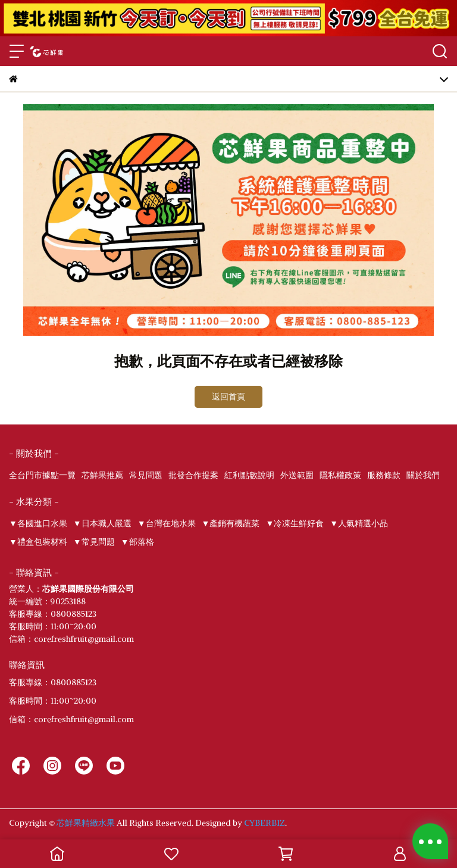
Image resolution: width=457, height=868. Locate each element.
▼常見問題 (94, 542)
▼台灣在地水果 (167, 523)
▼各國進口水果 (38, 523)
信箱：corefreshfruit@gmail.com (71, 719)
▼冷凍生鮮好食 (295, 523)
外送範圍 (297, 475)
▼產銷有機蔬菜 (231, 523)
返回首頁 (228, 396)
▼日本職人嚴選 (102, 523)
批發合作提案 (193, 475)
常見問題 (146, 475)
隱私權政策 (340, 475)
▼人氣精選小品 (359, 523)
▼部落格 (137, 542)
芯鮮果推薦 (102, 475)
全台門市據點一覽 (42, 475)
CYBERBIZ (265, 823)
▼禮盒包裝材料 (38, 542)
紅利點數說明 (249, 475)
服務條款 (384, 475)
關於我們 (423, 475)
